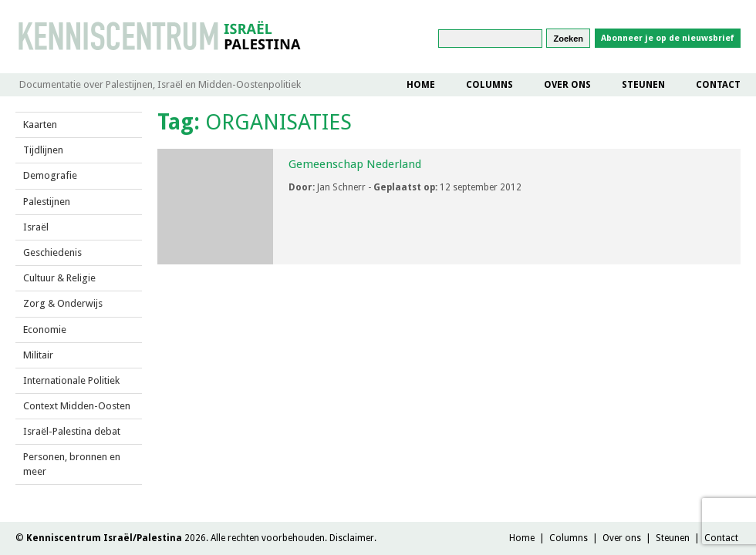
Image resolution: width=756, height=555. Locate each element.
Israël (36, 227)
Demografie (50, 175)
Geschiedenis (52, 252)
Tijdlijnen (43, 150)
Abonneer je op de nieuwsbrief (668, 38)
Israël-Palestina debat (72, 431)
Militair (38, 355)
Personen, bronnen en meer (72, 464)
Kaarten (40, 124)
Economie (45, 330)
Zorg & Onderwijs (63, 303)
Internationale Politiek (71, 380)
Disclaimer (352, 538)
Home (421, 85)
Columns (489, 85)
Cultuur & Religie (59, 278)
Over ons (567, 85)
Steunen (643, 85)
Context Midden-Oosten (77, 406)
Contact (718, 85)
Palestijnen (47, 202)
